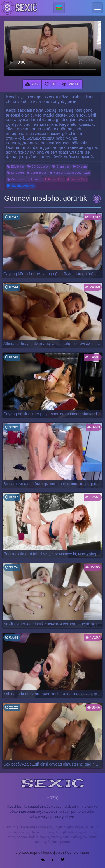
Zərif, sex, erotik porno (24, 179)
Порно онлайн (77, 852)
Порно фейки (52, 852)
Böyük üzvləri (39, 167)
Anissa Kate (54, 179)
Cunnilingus (37, 173)
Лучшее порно (28, 852)
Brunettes (61, 167)
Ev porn (80, 167)
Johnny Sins (77, 179)
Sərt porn (15, 173)
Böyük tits (16, 167)
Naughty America (21, 186)
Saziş (53, 797)
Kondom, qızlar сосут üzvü (70, 173)
